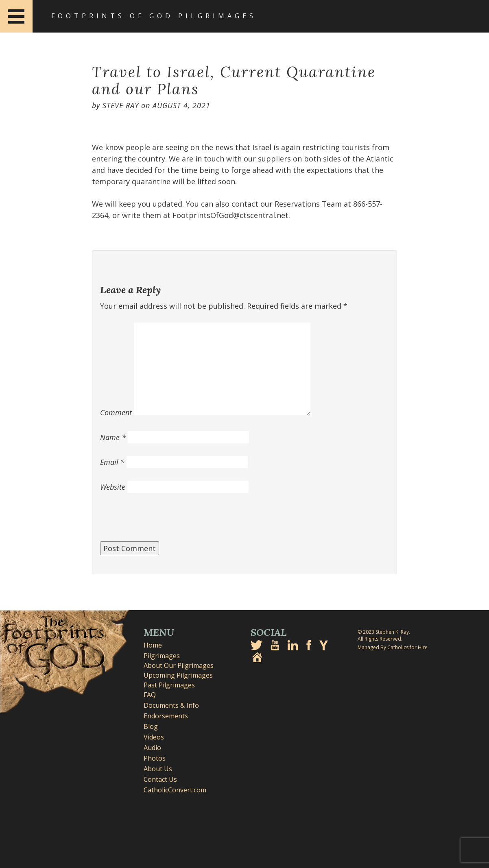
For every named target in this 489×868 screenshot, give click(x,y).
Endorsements (166, 716)
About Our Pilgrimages (179, 665)
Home (153, 645)
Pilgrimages (162, 656)
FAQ (150, 695)
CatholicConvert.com (175, 790)
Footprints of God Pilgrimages (154, 16)
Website (113, 487)
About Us (158, 769)
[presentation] (162, 521)
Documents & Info (171, 705)
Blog (151, 726)
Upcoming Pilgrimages (178, 675)
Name (113, 437)
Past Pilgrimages (169, 685)
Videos (154, 737)
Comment (116, 412)
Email (112, 462)
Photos (155, 758)
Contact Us (160, 779)
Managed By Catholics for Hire (393, 647)
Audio (152, 748)
